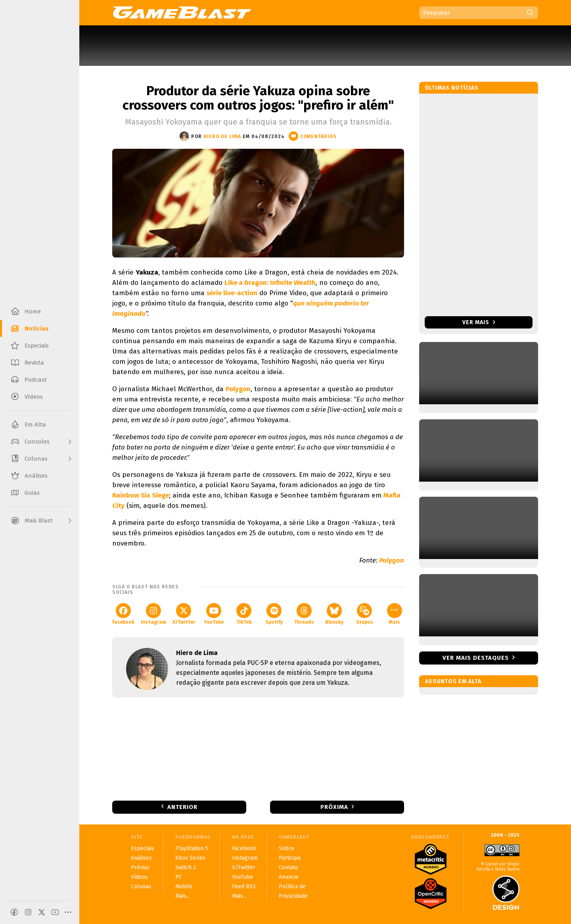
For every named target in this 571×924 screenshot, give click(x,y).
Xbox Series (190, 858)
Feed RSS (244, 887)
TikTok (244, 614)
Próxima (334, 807)
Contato (288, 867)
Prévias (140, 867)
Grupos (365, 614)
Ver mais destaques (476, 658)
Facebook (123, 614)
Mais (395, 614)
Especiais (143, 848)
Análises (141, 858)
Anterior (182, 807)
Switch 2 (186, 867)
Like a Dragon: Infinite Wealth (270, 283)
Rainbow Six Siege (141, 495)
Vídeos (139, 877)
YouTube (214, 614)
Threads (304, 614)
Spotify (274, 614)
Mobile (184, 887)
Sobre (286, 848)
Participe (290, 858)
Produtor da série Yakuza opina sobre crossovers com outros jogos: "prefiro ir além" (258, 98)
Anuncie (289, 877)
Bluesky (334, 614)
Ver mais (479, 322)
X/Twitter (184, 614)
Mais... (183, 896)
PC (179, 877)
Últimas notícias (452, 88)
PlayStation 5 (192, 848)
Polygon (238, 389)
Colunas (141, 887)
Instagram (153, 614)
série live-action (232, 293)
